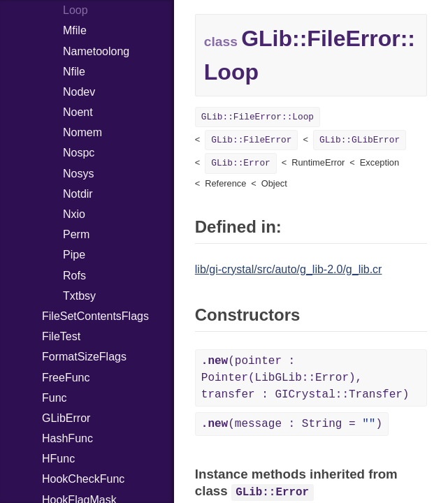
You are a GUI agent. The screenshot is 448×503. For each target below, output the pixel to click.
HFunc (58, 459)
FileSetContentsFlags (95, 316)
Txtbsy (79, 296)
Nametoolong (96, 51)
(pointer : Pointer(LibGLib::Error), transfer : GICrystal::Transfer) (305, 378)
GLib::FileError (251, 140)
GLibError (66, 418)
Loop (75, 10)
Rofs (74, 276)
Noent (78, 112)
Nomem (82, 132)
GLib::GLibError (360, 140)
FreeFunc (66, 378)
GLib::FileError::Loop (258, 117)
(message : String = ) (292, 424)
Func (55, 398)
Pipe (74, 255)
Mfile (75, 30)
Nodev (79, 92)
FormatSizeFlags (84, 357)
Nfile (74, 72)
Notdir (78, 194)
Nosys (78, 174)
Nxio (74, 214)
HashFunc (67, 438)
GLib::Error (240, 163)
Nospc (79, 153)
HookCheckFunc (83, 479)
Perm (76, 234)
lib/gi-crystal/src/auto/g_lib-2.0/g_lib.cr (289, 269)
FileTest (61, 336)
